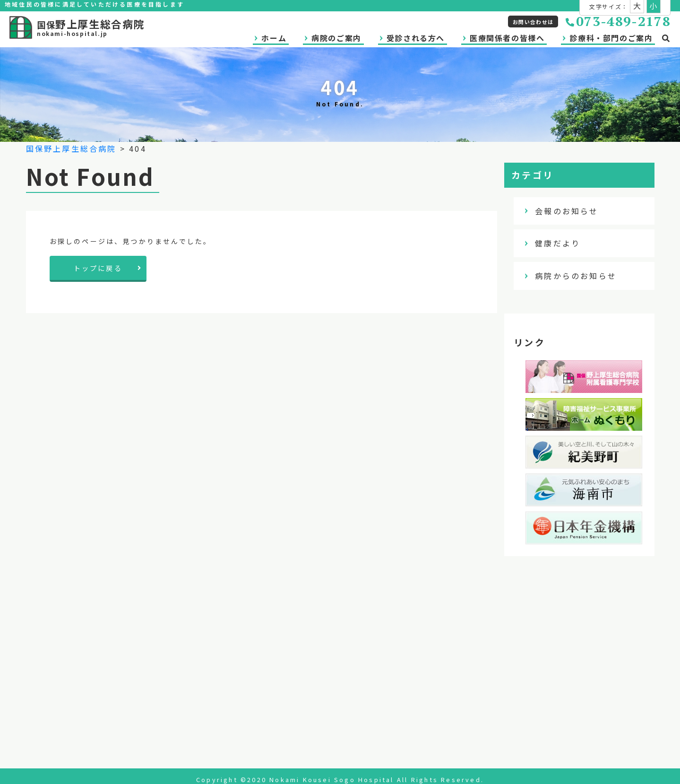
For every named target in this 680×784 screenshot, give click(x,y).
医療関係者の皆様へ (507, 38)
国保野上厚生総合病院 (71, 148)
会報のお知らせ (572, 211)
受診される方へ (416, 38)
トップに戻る (108, 268)
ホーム (274, 38)
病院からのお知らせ (581, 276)
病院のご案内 (336, 38)
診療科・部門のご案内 (611, 38)
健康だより (563, 243)
